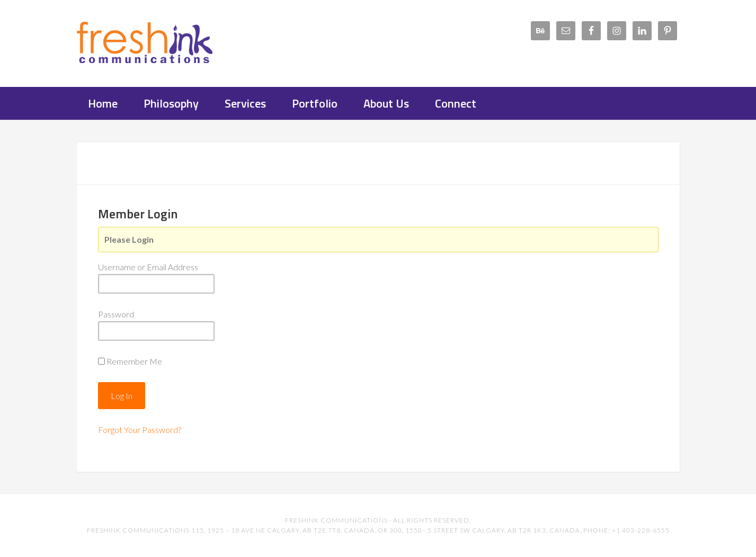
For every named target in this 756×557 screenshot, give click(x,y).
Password (116, 314)
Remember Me (134, 361)
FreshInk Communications (161, 42)
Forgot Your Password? (140, 430)
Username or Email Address (148, 267)
